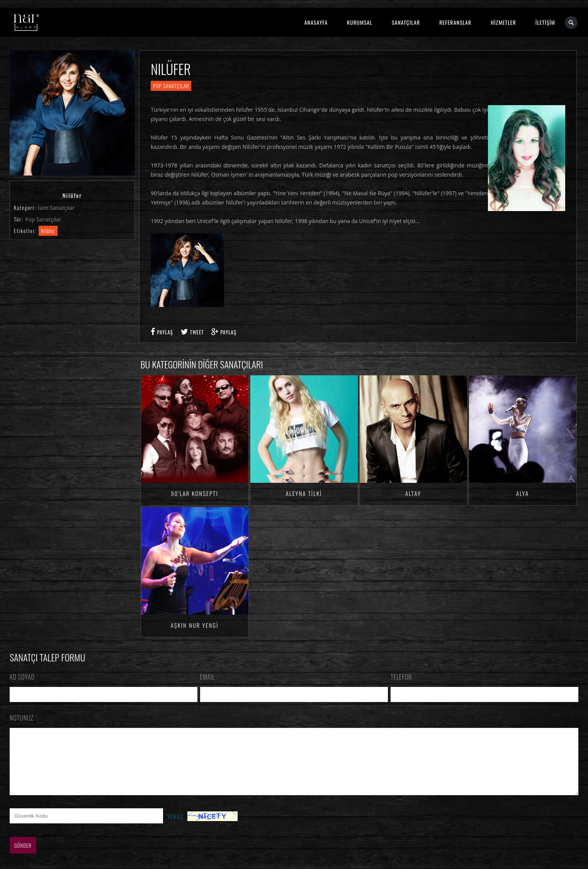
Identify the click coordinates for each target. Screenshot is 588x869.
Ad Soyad (24, 677)
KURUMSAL (360, 22)
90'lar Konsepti (194, 493)
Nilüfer (48, 231)
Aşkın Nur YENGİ (195, 625)
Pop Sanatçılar (43, 219)
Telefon (401, 677)
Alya (523, 493)
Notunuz (24, 718)
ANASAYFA (316, 22)
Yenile (175, 828)
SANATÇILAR (406, 22)
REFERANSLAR (455, 22)
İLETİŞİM (545, 22)
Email (210, 677)
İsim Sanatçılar (56, 208)
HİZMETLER (503, 22)
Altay (413, 493)
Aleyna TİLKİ (304, 493)
